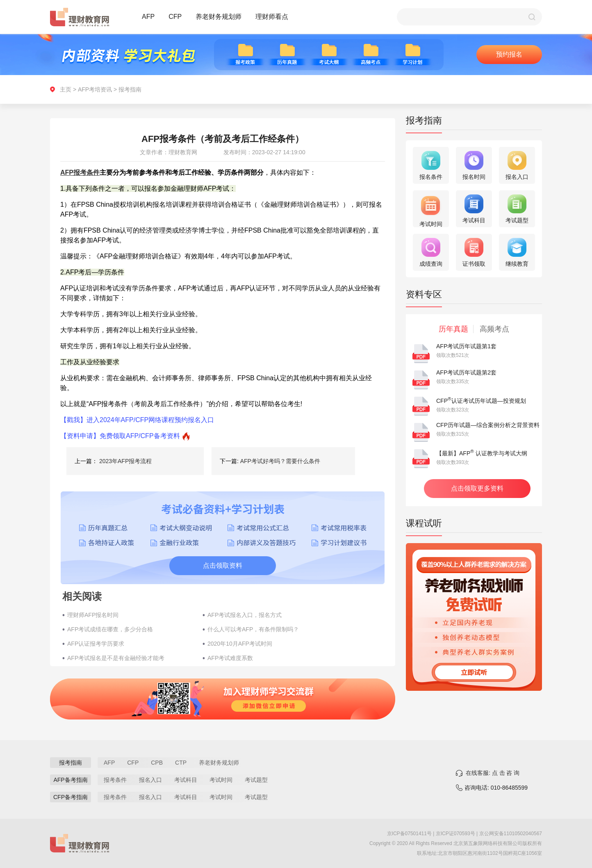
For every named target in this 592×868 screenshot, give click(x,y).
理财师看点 (272, 17)
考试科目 (186, 780)
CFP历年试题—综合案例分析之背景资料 (488, 425)
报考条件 (115, 780)
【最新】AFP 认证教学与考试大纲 (482, 453)
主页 (66, 89)
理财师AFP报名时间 (93, 615)
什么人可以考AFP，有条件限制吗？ (253, 629)
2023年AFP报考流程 (125, 461)
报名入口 (150, 780)
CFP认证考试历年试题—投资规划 (481, 401)
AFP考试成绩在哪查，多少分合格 (110, 629)
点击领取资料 (223, 565)
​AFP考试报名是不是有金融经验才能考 (116, 658)
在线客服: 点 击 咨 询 (493, 773)
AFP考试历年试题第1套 (466, 346)
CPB (157, 763)
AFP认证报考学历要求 (96, 644)
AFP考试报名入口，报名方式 (245, 615)
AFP (148, 17)
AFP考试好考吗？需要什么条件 (280, 461)
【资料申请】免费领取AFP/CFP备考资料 (120, 436)
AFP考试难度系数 (230, 658)
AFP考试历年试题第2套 (466, 372)
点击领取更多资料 (477, 488)
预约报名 (509, 54)
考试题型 (256, 780)
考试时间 (221, 780)
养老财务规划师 (219, 17)
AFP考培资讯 (95, 89)
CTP (181, 763)
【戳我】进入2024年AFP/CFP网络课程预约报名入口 (137, 420)
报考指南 (130, 89)
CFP (175, 17)
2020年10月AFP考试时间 (240, 644)
